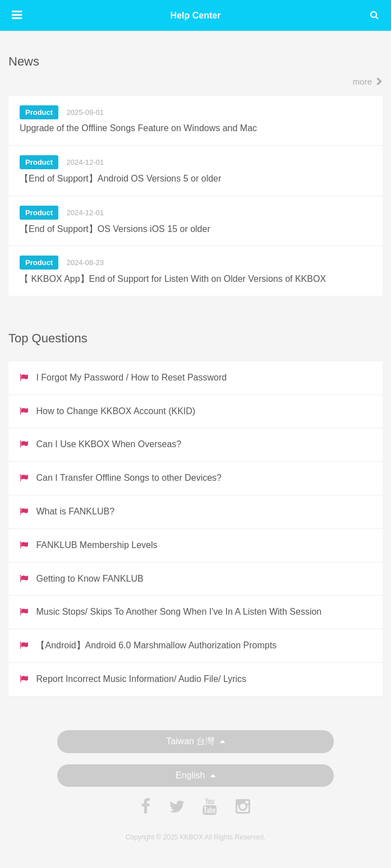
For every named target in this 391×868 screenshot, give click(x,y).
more (368, 82)
